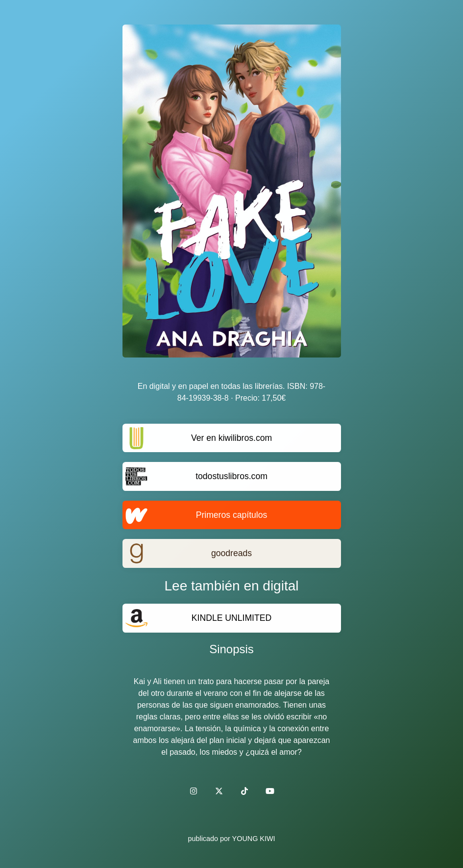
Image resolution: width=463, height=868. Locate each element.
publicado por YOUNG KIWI (231, 839)
